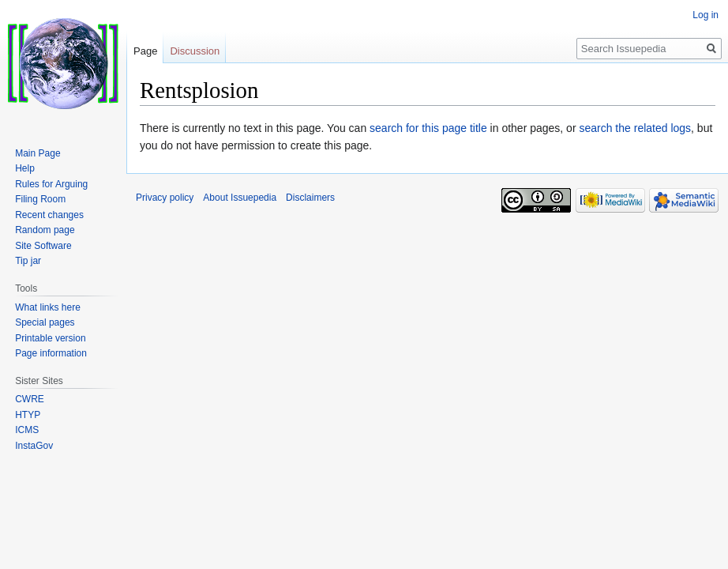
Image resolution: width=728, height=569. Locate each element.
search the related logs (635, 128)
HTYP (28, 415)
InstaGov (34, 446)
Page (145, 51)
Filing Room (40, 199)
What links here (48, 307)
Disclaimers (310, 198)
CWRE (30, 399)
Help (25, 168)
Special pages (45, 322)
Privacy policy (165, 198)
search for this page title (428, 128)
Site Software (43, 246)
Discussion (195, 51)
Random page (45, 230)
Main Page (38, 153)
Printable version (50, 338)
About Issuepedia (240, 198)
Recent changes (49, 215)
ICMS (27, 430)
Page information (51, 353)
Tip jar (28, 261)
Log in (705, 15)
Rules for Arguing (51, 184)
